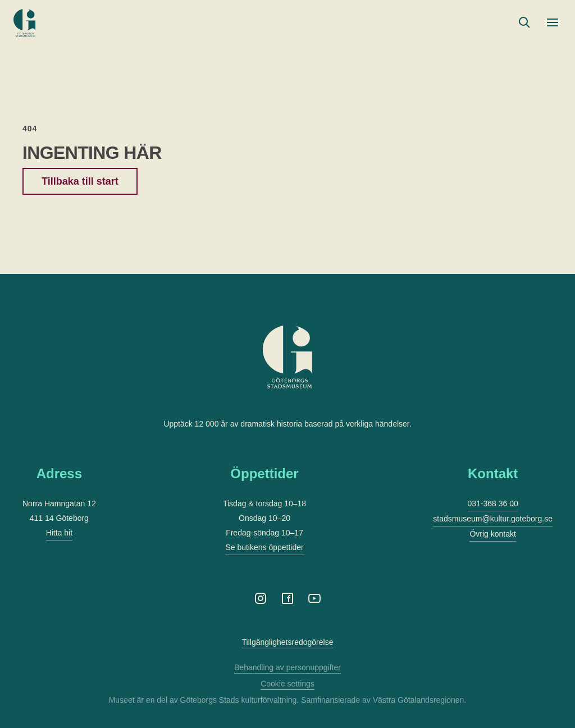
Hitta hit (59, 533)
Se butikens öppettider (264, 547)
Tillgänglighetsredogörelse (288, 642)
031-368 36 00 (493, 503)
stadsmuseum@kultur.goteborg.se (493, 519)
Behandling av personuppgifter (287, 667)
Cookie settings (287, 684)
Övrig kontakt (492, 534)
